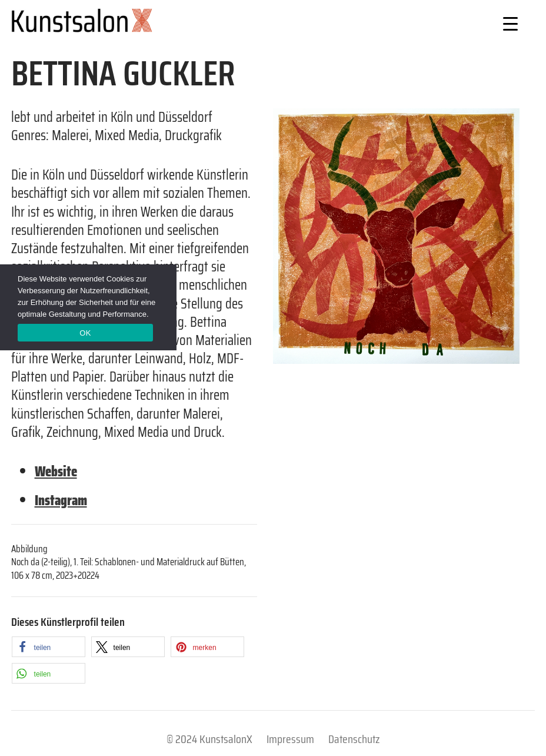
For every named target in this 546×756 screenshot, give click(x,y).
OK (85, 333)
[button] (49, 647)
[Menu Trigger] (511, 23)
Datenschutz (354, 739)
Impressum (290, 739)
